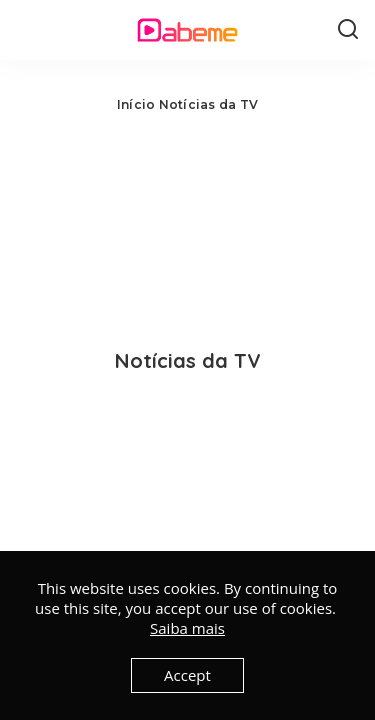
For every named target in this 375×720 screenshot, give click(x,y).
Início (136, 104)
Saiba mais (187, 628)
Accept (187, 675)
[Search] (348, 30)
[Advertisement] (187, 225)
